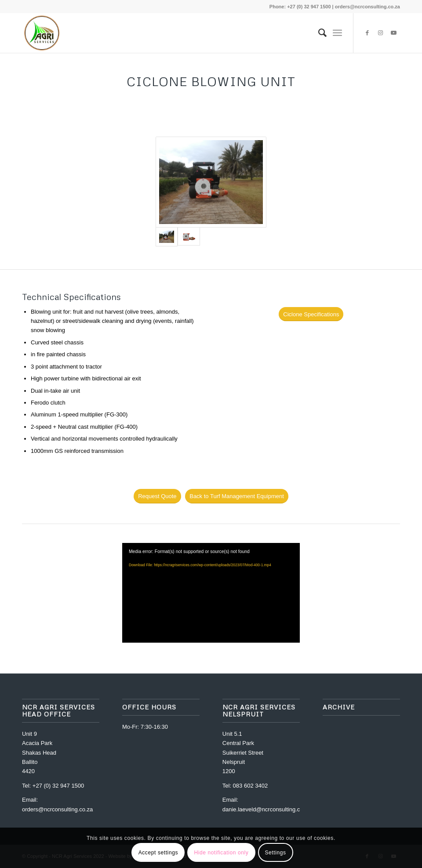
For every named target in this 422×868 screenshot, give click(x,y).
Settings (275, 853)
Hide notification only (221, 853)
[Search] (318, 33)
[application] (211, 593)
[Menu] (337, 33)
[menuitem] (318, 33)
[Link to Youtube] (393, 33)
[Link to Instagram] (380, 33)
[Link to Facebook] (367, 33)
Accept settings (158, 853)
